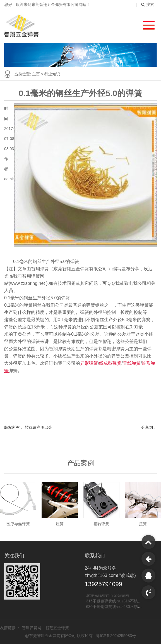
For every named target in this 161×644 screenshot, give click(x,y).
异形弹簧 (89, 363)
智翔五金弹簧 (57, 628)
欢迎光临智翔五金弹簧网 (108, 596)
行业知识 (52, 74)
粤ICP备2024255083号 (116, 636)
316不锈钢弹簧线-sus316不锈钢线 (116, 601)
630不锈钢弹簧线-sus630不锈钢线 (116, 607)
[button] (146, 24)
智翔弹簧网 (32, 628)
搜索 (148, 4)
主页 (37, 74)
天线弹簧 (132, 363)
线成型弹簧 (110, 363)
